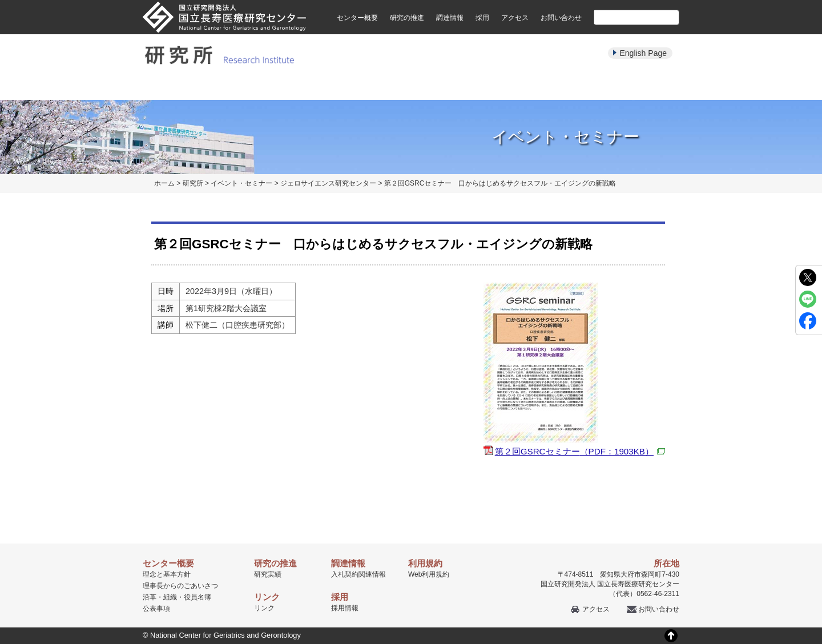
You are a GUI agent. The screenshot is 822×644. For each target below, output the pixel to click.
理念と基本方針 (167, 574)
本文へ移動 (387, 0)
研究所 (193, 183)
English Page (643, 53)
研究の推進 (407, 18)
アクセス (515, 18)
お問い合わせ (561, 18)
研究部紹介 (256, 87)
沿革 (150, 597)
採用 (482, 18)
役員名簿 (198, 597)
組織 (170, 597)
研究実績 (333, 87)
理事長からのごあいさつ (180, 586)
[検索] (623, 17)
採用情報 (345, 608)
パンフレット (411, 87)
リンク (264, 608)
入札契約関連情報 (358, 574)
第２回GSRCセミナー (580, 451)
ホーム (164, 183)
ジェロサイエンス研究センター (328, 183)
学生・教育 (566, 87)
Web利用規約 (429, 574)
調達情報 (450, 18)
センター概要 (357, 18)
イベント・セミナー (488, 87)
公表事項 (156, 609)
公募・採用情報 (643, 87)
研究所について (179, 87)
